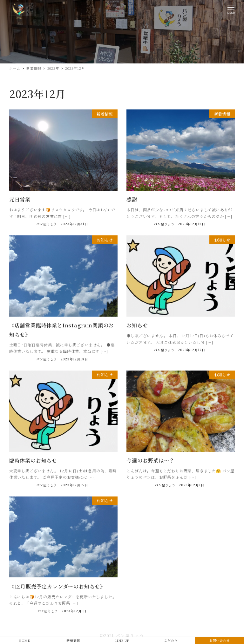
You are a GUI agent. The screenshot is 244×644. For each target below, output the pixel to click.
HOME (24, 640)
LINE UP (122, 640)
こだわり (171, 640)
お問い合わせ (220, 640)
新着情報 (73, 640)
